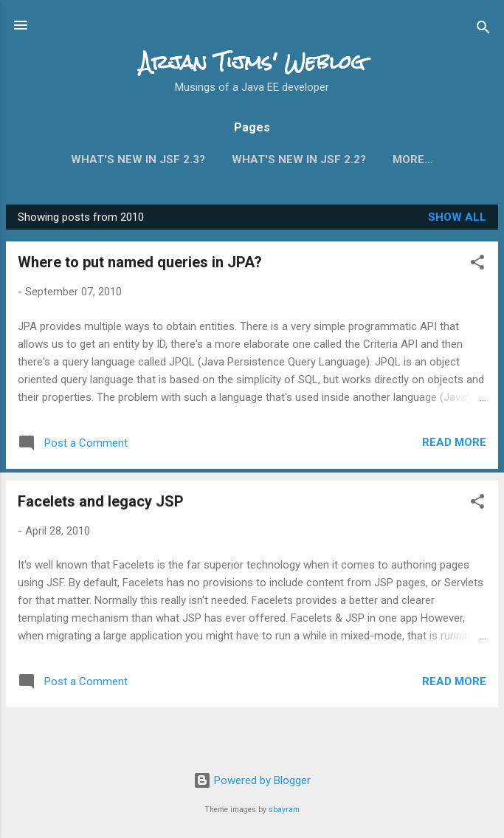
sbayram (284, 810)
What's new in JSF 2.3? (138, 159)
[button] (477, 268)
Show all (457, 220)
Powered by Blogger (252, 780)
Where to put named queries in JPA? (140, 265)
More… (413, 159)
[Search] (483, 30)
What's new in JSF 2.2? (299, 159)
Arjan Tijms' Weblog (252, 62)
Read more (454, 445)
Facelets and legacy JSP (101, 504)
